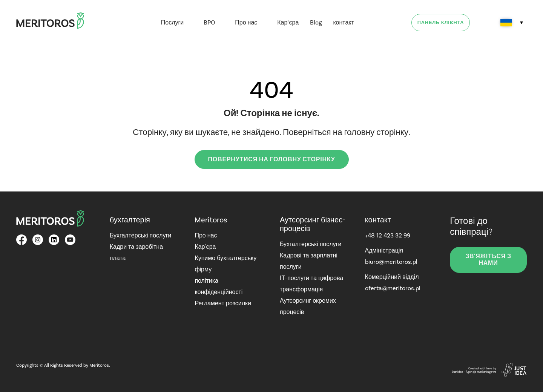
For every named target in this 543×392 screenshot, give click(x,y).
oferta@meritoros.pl (393, 288)
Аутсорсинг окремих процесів (308, 306)
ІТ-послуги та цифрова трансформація (311, 284)
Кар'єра (205, 247)
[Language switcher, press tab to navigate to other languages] (512, 23)
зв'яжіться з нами (488, 260)
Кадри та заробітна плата (136, 252)
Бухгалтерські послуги (140, 235)
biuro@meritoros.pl (391, 262)
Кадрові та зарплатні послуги (309, 261)
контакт (343, 22)
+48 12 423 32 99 (388, 235)
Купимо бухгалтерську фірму (225, 264)
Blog (316, 22)
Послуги (173, 22)
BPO (209, 22)
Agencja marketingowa (481, 372)
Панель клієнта (441, 23)
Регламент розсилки (223, 303)
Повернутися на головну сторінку (272, 159)
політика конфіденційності (219, 286)
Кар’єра (288, 22)
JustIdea (457, 372)
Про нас (246, 22)
